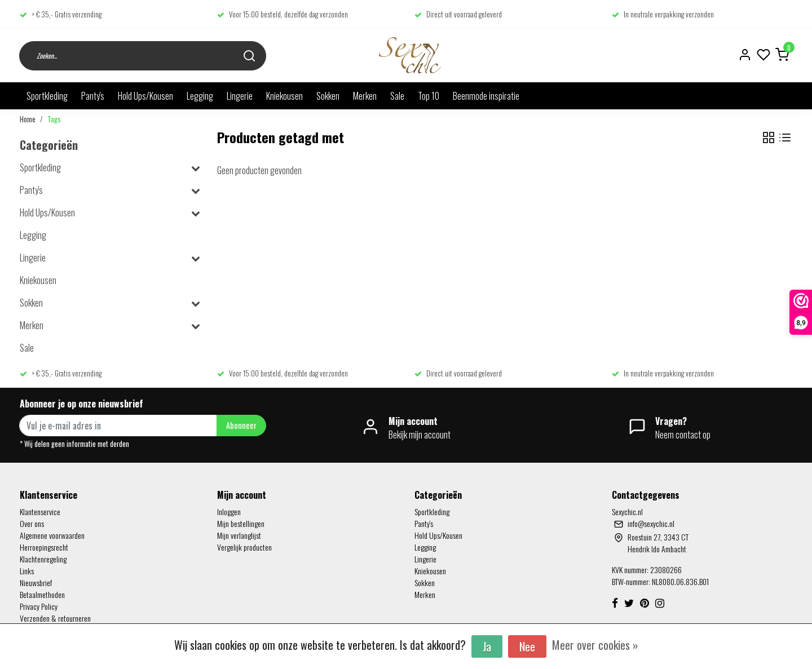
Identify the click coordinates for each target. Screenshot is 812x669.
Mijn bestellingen (241, 523)
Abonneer (241, 425)
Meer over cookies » (595, 645)
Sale (397, 96)
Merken (365, 96)
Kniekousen (284, 96)
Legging (200, 96)
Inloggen (229, 511)
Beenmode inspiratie (486, 96)
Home (28, 119)
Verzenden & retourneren (55, 618)
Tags (54, 119)
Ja (487, 646)
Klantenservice (40, 511)
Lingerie (240, 96)
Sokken (328, 96)
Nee (527, 646)
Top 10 (429, 96)
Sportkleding (47, 96)
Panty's (93, 96)
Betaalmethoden (42, 594)
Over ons (32, 523)
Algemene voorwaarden (52, 535)
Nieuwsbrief (36, 582)
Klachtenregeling (43, 559)
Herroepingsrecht (44, 547)
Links (27, 571)
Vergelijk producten (244, 547)
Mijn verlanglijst (239, 535)
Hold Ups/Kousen (145, 96)
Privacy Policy (39, 606)
